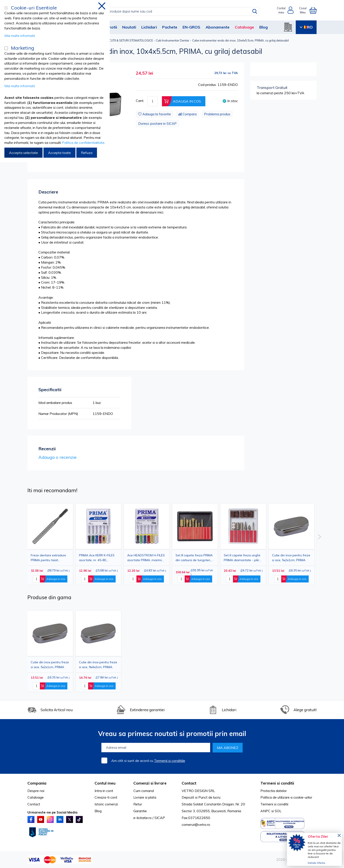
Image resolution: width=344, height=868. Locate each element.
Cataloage (244, 27)
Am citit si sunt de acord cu (148, 761)
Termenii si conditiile (170, 761)
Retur (138, 804)
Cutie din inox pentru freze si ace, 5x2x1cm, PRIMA (291, 558)
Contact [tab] (189, 783)
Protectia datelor (274, 791)
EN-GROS (191, 27)
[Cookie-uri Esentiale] (6, 8)
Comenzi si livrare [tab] (150, 783)
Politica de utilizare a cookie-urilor (286, 797)
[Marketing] (6, 48)
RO (306, 27)
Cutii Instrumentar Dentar (173, 40)
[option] (147, 544)
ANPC (265, 811)
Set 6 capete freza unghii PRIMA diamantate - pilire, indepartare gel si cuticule (243, 558)
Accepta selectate (23, 153)
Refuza (87, 153)
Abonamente (218, 27)
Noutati (129, 27)
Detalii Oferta (316, 863)
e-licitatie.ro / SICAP (149, 818)
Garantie (140, 811)
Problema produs (217, 114)
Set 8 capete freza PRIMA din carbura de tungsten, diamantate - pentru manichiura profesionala (194, 558)
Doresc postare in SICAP (157, 124)
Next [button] (319, 537)
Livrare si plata (145, 797)
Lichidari (149, 27)
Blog (263, 27)
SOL (278, 811)
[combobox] (176, 11)
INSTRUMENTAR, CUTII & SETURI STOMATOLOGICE (120, 40)
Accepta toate (59, 153)
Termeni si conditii (274, 804)
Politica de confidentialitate (83, 143)
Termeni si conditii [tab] (277, 783)
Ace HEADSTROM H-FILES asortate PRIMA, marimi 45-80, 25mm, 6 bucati (146, 558)
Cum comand (144, 791)
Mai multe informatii (20, 36)
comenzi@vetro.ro (196, 825)
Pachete (170, 27)
